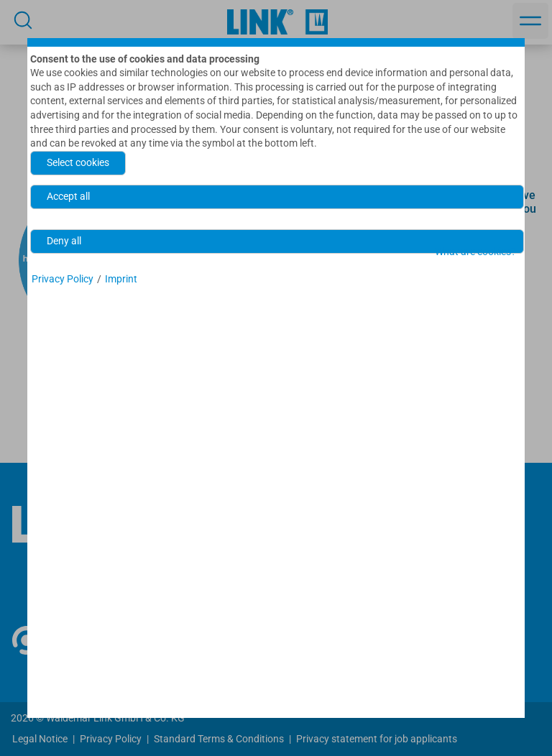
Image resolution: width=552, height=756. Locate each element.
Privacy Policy (111, 739)
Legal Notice (40, 739)
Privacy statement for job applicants (377, 739)
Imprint (121, 279)
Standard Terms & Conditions (219, 739)
